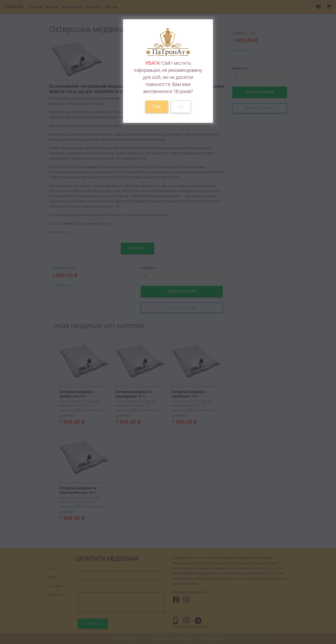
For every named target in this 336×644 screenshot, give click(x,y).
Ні (181, 107)
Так (157, 107)
